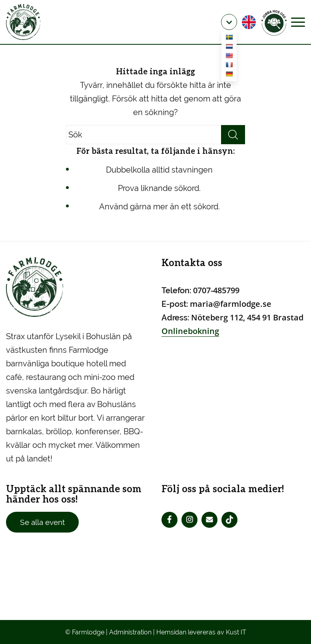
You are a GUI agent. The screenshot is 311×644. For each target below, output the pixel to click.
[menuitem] (229, 22)
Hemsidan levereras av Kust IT (201, 632)
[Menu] (298, 22)
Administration (130, 632)
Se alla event (42, 522)
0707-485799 (216, 290)
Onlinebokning (190, 331)
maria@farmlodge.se (231, 304)
